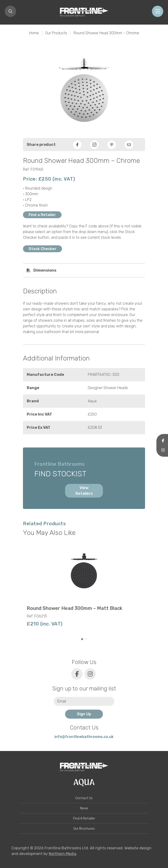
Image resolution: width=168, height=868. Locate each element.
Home (34, 33)
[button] (82, 639)
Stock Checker (42, 249)
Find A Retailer (84, 818)
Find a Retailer (42, 215)
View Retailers (84, 491)
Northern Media (62, 854)
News (84, 808)
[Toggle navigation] (158, 11)
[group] (84, 586)
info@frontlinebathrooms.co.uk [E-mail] (84, 737)
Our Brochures (84, 829)
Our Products (56, 33)
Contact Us (84, 798)
